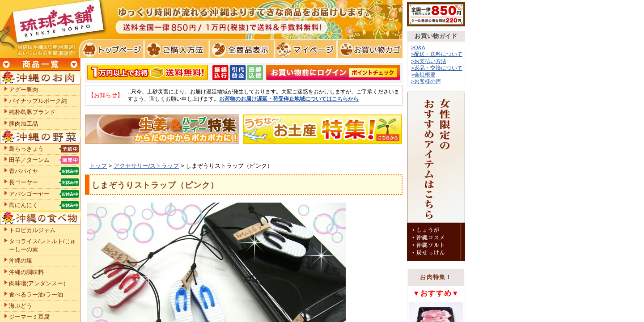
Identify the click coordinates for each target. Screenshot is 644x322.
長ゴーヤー (23, 182)
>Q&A (418, 47)
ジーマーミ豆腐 (29, 317)
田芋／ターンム (29, 160)
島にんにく (23, 205)
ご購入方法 (176, 49)
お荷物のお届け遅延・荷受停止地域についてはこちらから (289, 99)
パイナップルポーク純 (38, 101)
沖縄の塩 (21, 261)
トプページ (111, 49)
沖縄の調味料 (26, 272)
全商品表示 (240, 49)
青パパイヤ (23, 171)
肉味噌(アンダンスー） (39, 283)
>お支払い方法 (429, 61)
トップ (98, 166)
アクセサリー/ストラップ (146, 166)
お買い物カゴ (369, 49)
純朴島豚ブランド (32, 112)
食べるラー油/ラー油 (36, 294)
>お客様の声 (426, 81)
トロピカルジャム (32, 230)
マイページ (304, 49)
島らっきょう (26, 149)
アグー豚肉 (23, 90)
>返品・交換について (437, 68)
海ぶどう (21, 306)
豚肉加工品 (23, 124)
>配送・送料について (437, 54)
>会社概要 (423, 74)
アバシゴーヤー (29, 194)
